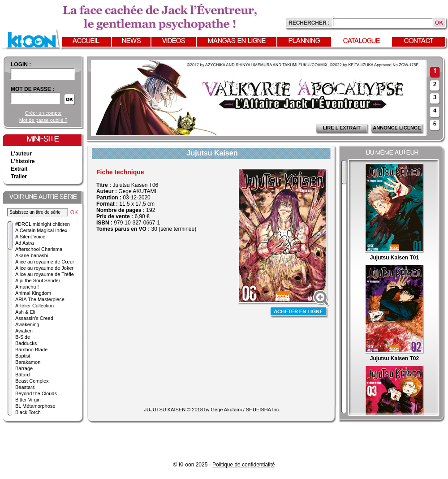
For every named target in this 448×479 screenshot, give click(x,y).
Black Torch (28, 412)
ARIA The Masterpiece (40, 299)
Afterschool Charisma (39, 249)
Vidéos (174, 41)
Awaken (24, 331)
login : (21, 65)
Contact (419, 41)
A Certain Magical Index (41, 230)
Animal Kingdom (33, 293)
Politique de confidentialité (243, 465)
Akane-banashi (32, 255)
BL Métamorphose (35, 406)
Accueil (86, 41)
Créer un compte (43, 113)
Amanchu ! (27, 287)
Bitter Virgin (28, 400)
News (131, 41)
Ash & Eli (25, 312)
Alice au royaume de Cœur (45, 262)
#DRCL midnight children (43, 224)
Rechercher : (309, 23)
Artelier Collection (34, 306)
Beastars (25, 387)
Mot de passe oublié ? (43, 120)
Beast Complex (32, 381)
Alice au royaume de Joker (44, 268)
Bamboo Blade (31, 350)
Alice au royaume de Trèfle (45, 274)
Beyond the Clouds (36, 393)
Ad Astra (25, 243)
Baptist (23, 356)
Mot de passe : (32, 89)
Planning (304, 41)
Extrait (19, 169)
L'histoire (23, 161)
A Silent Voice (30, 237)
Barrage (24, 368)
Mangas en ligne (237, 41)
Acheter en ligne (299, 313)
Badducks (26, 343)
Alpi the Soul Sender (38, 280)
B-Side (23, 337)
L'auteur (21, 154)
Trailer (19, 177)
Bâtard (22, 375)
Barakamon (28, 362)
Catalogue (362, 41)
